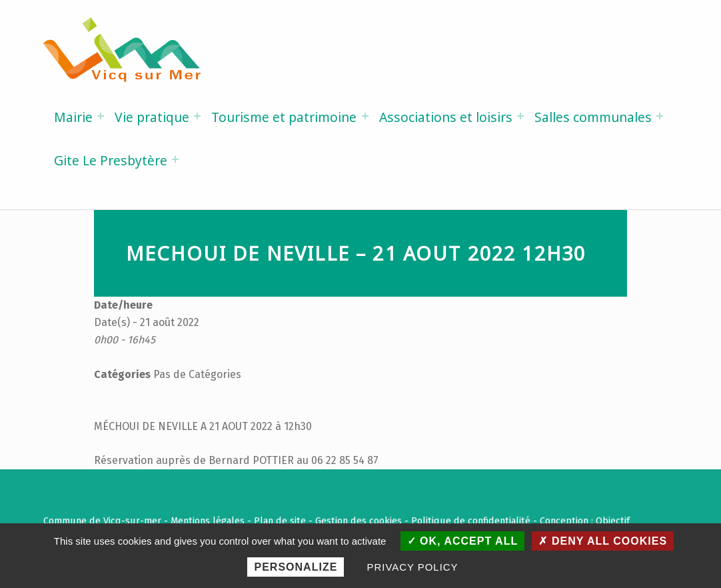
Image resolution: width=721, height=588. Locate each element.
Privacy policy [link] (413, 567)
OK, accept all (463, 541)
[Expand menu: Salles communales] (660, 116)
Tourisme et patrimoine (284, 117)
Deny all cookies (603, 541)
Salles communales (593, 117)
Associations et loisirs (446, 117)
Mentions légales (208, 521)
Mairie (73, 117)
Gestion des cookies (359, 521)
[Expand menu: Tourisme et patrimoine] (365, 116)
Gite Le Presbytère (111, 160)
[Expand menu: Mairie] (101, 116)
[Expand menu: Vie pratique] (197, 116)
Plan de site (280, 521)
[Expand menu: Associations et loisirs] (520, 116)
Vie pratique (152, 117)
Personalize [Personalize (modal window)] (296, 567)
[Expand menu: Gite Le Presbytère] (175, 159)
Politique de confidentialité (471, 521)
